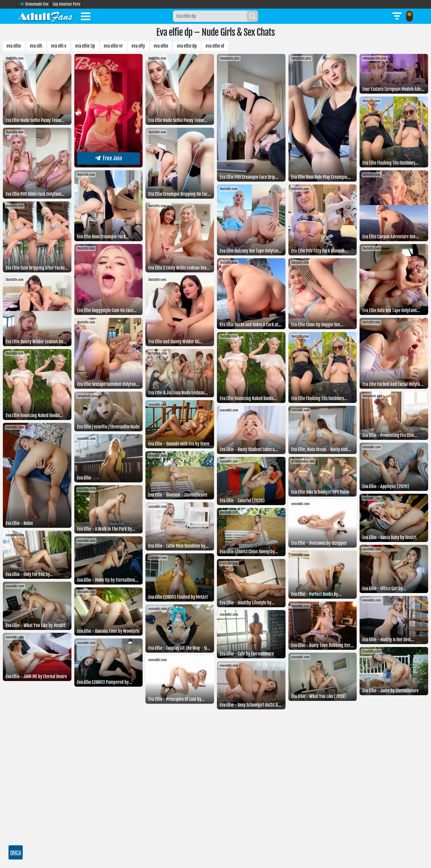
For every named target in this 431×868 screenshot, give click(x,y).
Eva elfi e (59, 46)
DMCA (16, 852)
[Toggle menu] (86, 17)
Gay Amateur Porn (66, 4)
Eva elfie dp (187, 46)
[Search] (252, 16)
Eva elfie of (215, 46)
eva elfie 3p (85, 46)
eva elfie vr (113, 46)
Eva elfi (36, 46)
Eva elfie (14, 46)
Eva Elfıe (161, 46)
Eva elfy (138, 46)
